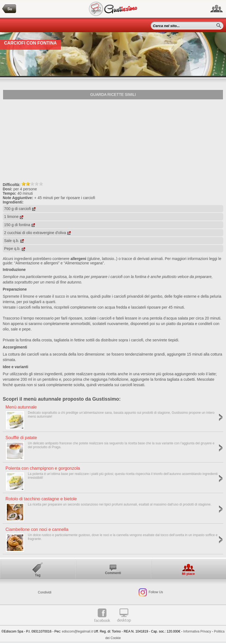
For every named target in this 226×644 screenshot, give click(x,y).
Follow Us (155, 592)
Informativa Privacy (197, 631)
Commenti (113, 573)
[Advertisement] (113, 141)
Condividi (45, 592)
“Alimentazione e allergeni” (37, 263)
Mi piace (188, 574)
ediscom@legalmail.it (78, 631)
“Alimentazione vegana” (84, 263)
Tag (38, 575)
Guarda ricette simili (113, 94)
